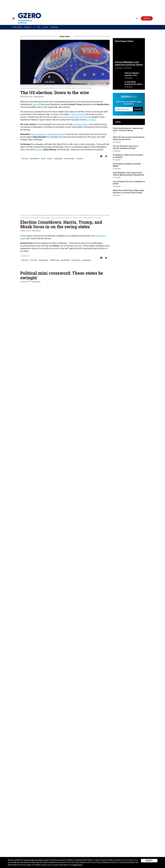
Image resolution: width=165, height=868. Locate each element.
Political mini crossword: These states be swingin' (62, 275)
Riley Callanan (36, 231)
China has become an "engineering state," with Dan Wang (128, 129)
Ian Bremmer (128, 68)
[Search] (137, 18)
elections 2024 (69, 159)
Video (39, 27)
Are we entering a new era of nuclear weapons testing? (125, 147)
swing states (58, 159)
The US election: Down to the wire (55, 93)
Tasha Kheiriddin (39, 97)
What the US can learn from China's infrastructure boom (129, 138)
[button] (147, 18)
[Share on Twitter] (106, 156)
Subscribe (138, 109)
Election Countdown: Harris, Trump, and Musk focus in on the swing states (61, 224)
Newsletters (28, 27)
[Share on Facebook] (101, 156)
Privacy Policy (29, 860)
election (50, 159)
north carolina (76, 260)
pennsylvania (65, 260)
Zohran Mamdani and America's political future (129, 63)
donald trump (54, 260)
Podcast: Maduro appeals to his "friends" (132, 75)
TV (34, 27)
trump (43, 159)
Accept (149, 861)
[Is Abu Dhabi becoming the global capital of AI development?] (119, 83)
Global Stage (54, 27)
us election (80, 159)
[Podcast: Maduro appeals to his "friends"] (119, 74)
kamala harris (35, 159)
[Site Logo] (30, 18)
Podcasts (46, 27)
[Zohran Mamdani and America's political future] (129, 52)
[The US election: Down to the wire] (65, 62)
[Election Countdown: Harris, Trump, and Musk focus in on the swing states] (65, 192)
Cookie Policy (77, 865)
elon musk (34, 260)
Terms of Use (43, 860)
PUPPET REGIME (17, 27)
